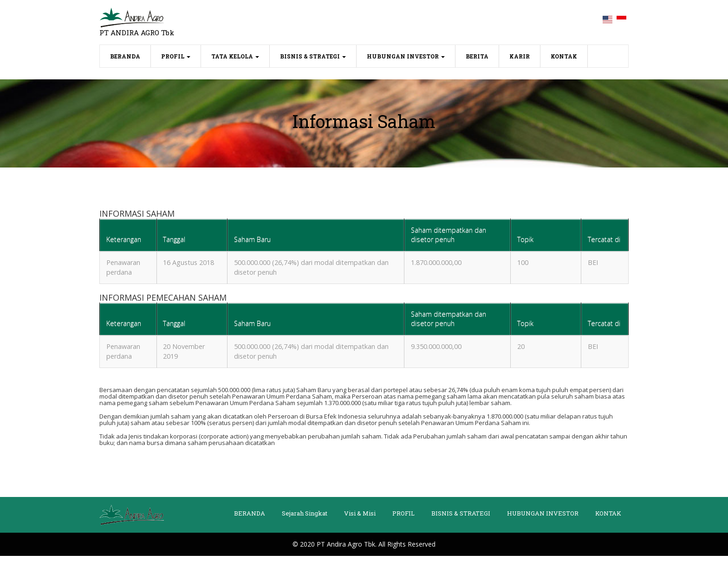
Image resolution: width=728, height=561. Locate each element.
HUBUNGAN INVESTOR (406, 56)
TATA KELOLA (235, 56)
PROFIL (176, 56)
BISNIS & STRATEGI (313, 56)
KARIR (520, 56)
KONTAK (564, 56)
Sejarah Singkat (305, 518)
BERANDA (130, 55)
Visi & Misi (360, 518)
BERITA (477, 56)
